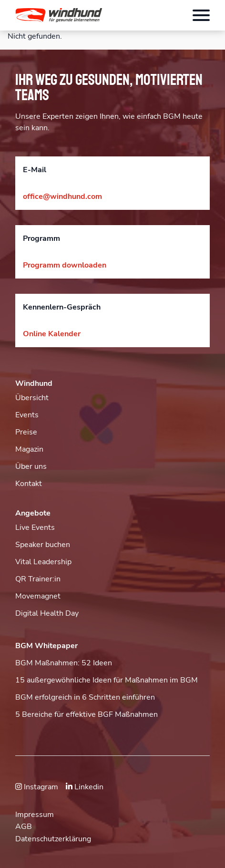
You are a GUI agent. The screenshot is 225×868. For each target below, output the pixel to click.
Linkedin (85, 787)
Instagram (37, 787)
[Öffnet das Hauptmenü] (201, 15)
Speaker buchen (43, 545)
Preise (26, 432)
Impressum (35, 815)
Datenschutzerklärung (53, 839)
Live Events (35, 527)
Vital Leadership (43, 562)
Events (27, 415)
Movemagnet (38, 596)
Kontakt (29, 484)
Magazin (29, 449)
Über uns (31, 466)
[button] (89, 15)
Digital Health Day (47, 613)
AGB (24, 827)
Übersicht (32, 398)
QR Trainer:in (38, 579)
